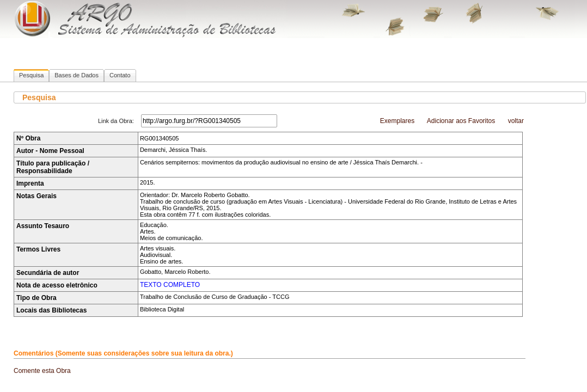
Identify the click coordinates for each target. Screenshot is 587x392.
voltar (516, 121)
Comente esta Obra (42, 371)
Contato (120, 75)
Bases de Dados (77, 75)
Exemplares (397, 121)
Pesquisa (31, 75)
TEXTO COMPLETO (170, 285)
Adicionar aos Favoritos (461, 121)
